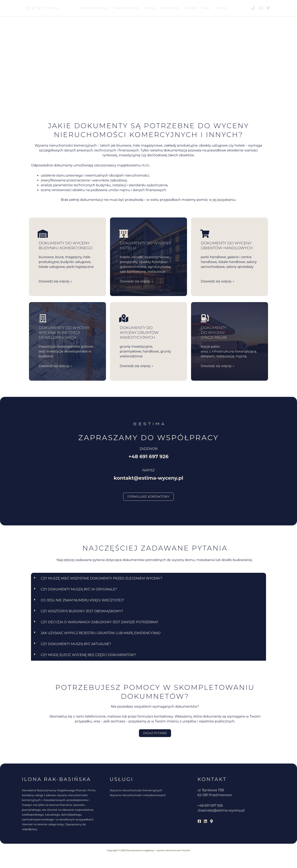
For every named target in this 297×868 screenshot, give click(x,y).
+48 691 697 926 (210, 806)
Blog (206, 8)
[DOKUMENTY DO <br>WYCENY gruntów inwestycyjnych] (124, 318)
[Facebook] (199, 821)
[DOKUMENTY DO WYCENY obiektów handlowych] (205, 234)
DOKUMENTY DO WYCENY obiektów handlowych (227, 245)
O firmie (191, 8)
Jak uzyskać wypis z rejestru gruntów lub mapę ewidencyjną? (101, 633)
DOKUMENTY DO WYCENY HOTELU (145, 245)
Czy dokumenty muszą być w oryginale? (79, 589)
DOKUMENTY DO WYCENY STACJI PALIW (214, 333)
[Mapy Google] (212, 821)
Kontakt (222, 8)
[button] (148, 578)
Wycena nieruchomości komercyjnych (136, 790)
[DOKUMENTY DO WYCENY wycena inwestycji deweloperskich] (43, 318)
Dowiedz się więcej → (55, 281)
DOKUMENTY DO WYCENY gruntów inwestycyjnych (139, 333)
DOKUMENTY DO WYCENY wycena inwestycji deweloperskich (64, 333)
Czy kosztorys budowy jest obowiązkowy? (82, 611)
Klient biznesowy (127, 8)
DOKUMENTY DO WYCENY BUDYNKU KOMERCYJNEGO (66, 245)
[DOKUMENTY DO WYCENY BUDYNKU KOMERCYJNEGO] (43, 234)
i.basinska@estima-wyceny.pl (221, 810)
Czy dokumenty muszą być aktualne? (76, 644)
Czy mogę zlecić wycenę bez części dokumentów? (88, 655)
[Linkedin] (205, 821)
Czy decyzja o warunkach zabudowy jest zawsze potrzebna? (100, 622)
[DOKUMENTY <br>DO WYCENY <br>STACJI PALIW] (205, 318)
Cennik (151, 8)
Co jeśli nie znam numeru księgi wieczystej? (82, 600)
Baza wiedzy (170, 8)
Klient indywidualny (94, 8)
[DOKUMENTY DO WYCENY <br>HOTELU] (124, 234)
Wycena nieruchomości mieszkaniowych (138, 795)
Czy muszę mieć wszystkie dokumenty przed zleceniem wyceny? (101, 578)
